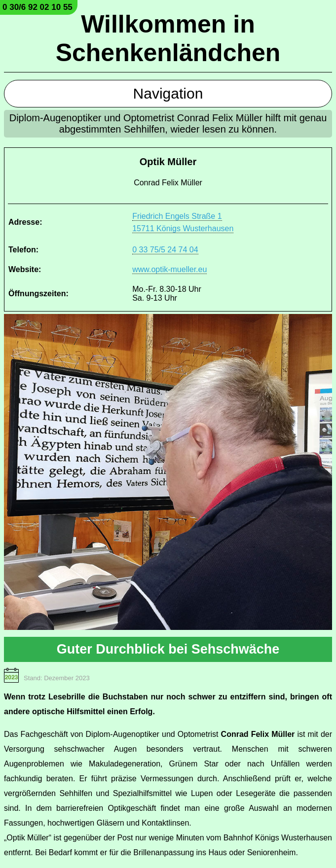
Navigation (168, 93)
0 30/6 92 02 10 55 (37, 7)
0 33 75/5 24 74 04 (165, 250)
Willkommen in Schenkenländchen (168, 38)
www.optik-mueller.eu (169, 269)
